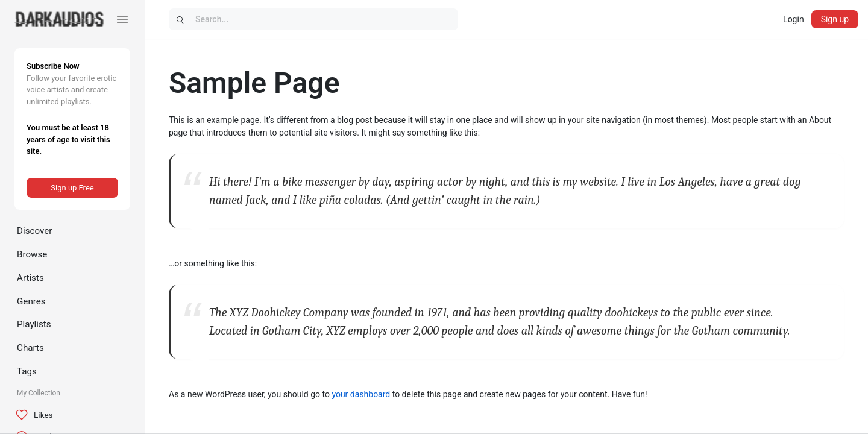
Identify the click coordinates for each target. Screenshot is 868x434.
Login (794, 19)
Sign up (835, 19)
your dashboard (361, 394)
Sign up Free (72, 188)
